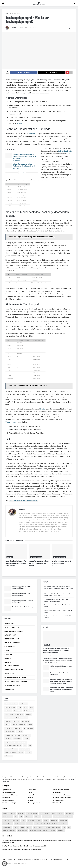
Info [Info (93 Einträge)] (14, 721)
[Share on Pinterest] (67, 72)
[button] (4, 864)
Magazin (10, 557)
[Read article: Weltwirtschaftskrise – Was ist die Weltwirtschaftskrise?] (8, 595)
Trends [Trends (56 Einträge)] (14, 742)
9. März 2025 (24, 28)
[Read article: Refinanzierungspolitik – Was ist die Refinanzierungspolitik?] (8, 588)
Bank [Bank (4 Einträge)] (20, 707)
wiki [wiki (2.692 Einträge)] (30, 746)
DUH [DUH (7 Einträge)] (12, 714)
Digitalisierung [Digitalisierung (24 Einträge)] (28, 711)
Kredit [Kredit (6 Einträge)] (7, 725)
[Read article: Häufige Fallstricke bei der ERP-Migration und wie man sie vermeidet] (46, 668)
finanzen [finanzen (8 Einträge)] (8, 721)
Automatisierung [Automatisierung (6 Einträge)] (10, 707)
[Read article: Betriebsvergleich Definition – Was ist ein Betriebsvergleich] (8, 602)
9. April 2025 (56, 566)
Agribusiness (9, 623)
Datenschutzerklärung (25, 859)
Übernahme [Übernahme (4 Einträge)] (9, 756)
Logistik (8, 658)
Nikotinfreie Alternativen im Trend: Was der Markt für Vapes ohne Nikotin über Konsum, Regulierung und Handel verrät (58, 588)
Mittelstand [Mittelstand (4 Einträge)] (18, 728)
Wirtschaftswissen (15, 13)
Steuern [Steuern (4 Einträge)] (26, 739)
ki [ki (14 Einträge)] (19, 721)
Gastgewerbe (10, 647)
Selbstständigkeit (65, 151)
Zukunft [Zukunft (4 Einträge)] (28, 753)
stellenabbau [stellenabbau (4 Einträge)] (17, 739)
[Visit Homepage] (39, 3)
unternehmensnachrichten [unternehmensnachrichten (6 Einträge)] (13, 746)
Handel (7, 650)
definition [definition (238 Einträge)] (8, 711)
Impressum (12, 859)
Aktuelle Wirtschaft (13, 627)
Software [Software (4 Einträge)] (8, 739)
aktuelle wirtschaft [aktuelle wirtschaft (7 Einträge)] (11, 704)
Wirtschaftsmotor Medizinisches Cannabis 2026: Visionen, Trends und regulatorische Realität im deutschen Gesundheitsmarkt (56, 650)
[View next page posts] (24, 172)
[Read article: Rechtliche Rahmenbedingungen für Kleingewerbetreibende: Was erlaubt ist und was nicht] (9, 156)
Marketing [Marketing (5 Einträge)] (9, 728)
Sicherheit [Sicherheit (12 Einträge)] (26, 735)
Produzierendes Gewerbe (14, 670)
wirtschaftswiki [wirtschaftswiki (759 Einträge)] (24, 749)
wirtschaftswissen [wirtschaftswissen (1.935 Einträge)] (11, 753)
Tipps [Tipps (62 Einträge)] (7, 742)
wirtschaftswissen (32, 501)
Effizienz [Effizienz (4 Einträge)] (28, 714)
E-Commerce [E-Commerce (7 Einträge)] (19, 714)
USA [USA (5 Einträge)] (25, 746)
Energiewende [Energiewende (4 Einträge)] (10, 718)
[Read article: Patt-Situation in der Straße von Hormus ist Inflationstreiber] (46, 674)
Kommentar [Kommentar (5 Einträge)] (25, 721)
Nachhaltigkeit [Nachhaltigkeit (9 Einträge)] (28, 728)
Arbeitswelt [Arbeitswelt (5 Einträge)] (23, 704)
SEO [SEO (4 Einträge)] (19, 735)
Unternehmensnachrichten (15, 677)
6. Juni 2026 (53, 655)
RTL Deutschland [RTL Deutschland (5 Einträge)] (11, 735)
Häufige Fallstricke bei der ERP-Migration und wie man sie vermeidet (25, 846)
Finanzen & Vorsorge (12, 643)
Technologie (9, 674)
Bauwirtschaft (10, 635)
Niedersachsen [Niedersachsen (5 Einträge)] (10, 732)
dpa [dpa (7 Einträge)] (7, 714)
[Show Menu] (3, 3)
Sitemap (37, 859)
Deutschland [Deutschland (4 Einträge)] (18, 711)
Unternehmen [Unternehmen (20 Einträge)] (22, 742)
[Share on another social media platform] (71, 72)
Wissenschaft (10, 689)
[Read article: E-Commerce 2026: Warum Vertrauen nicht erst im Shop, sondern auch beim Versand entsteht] (46, 689)
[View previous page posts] (20, 172)
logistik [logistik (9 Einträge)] (30, 725)
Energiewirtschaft (12, 639)
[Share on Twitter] (52, 72)
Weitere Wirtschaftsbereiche (16, 681)
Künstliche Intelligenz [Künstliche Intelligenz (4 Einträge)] (18, 725)
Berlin (43, 409)
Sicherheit (20, 123)
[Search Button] (75, 3)
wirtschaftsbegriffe (20, 501)
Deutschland (33, 134)
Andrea (15, 28)
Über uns (45, 859)
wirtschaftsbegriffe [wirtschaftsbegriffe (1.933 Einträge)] (11, 749)
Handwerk (8, 654)
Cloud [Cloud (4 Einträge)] (32, 707)
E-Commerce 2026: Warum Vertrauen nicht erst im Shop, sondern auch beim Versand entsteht (61, 689)
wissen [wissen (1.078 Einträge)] (21, 753)
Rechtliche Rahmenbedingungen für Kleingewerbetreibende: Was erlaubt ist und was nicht (25, 156)
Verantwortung (11, 422)
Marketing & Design (12, 666)
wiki (11, 501)
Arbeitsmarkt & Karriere (14, 631)
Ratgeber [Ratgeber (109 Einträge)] (20, 732)
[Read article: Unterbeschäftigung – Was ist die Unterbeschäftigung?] (63, 552)
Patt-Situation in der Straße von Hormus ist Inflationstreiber (22, 849)
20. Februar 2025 (18, 168)
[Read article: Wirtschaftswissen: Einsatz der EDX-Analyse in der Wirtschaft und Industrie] (9, 165)
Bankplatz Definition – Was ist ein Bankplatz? (24, 607)
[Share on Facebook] (24, 72)
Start (7, 13)
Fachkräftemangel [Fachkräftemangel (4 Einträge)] (22, 718)
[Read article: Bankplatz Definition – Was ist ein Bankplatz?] (8, 608)
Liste (66, 859)
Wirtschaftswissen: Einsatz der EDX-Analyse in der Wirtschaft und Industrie (39, 563)
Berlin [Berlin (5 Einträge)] (25, 707)
